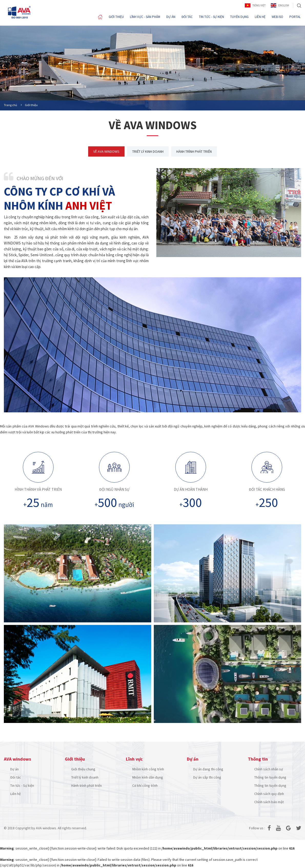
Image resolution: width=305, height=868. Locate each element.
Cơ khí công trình (145, 785)
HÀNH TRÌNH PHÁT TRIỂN (194, 151)
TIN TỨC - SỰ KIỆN (211, 17)
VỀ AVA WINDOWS (106, 151)
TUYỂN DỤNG (239, 17)
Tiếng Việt (255, 5)
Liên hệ (16, 794)
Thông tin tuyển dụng (270, 777)
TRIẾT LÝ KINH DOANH (148, 151)
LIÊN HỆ (260, 17)
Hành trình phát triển (87, 785)
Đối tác (16, 777)
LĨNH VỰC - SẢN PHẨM (145, 17)
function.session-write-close (73, 848)
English (280, 5)
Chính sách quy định (269, 794)
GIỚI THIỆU (116, 17)
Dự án (14, 769)
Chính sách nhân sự (269, 769)
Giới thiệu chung (83, 769)
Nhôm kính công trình (148, 769)
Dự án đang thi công (208, 769)
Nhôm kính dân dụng (148, 777)
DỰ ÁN (171, 17)
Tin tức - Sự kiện (22, 785)
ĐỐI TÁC (187, 17)
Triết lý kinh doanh (85, 777)
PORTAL (295, 17)
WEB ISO (277, 17)
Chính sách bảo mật (269, 802)
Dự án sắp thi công (207, 777)
